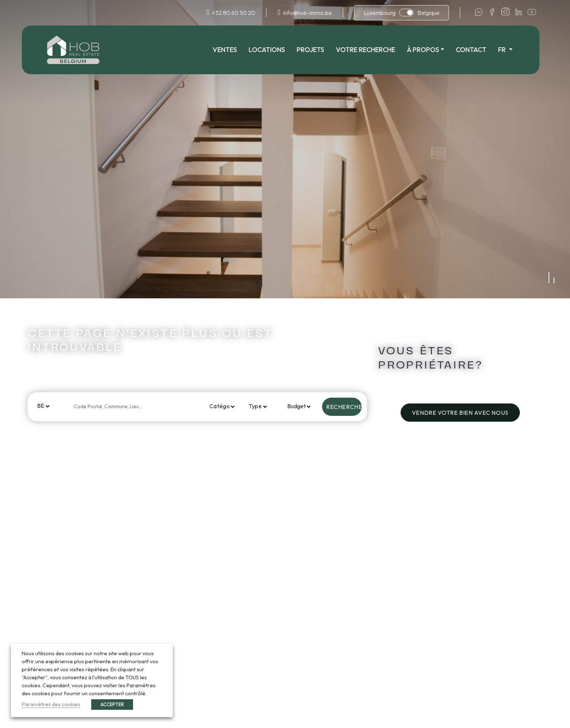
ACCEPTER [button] (112, 704)
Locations (271, 50)
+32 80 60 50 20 (234, 13)
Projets (315, 50)
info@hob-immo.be (308, 13)
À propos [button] (427, 50)
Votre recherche (370, 50)
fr (507, 50)
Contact (476, 50)
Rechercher (344, 407)
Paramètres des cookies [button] (51, 704)
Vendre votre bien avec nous (460, 413)
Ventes (229, 50)
